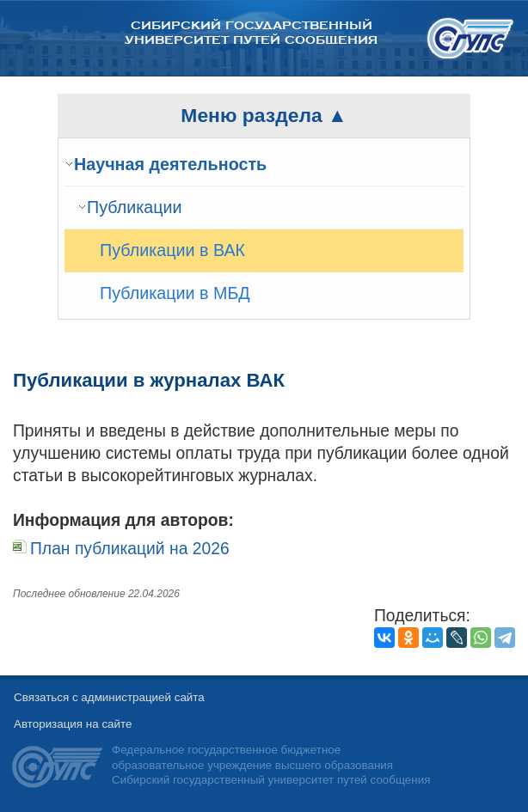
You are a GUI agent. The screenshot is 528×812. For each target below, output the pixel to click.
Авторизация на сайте (73, 724)
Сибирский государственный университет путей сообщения (251, 33)
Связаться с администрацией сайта (109, 697)
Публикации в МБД (175, 293)
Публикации (135, 207)
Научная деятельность (170, 164)
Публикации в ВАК (172, 250)
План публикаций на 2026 (130, 549)
